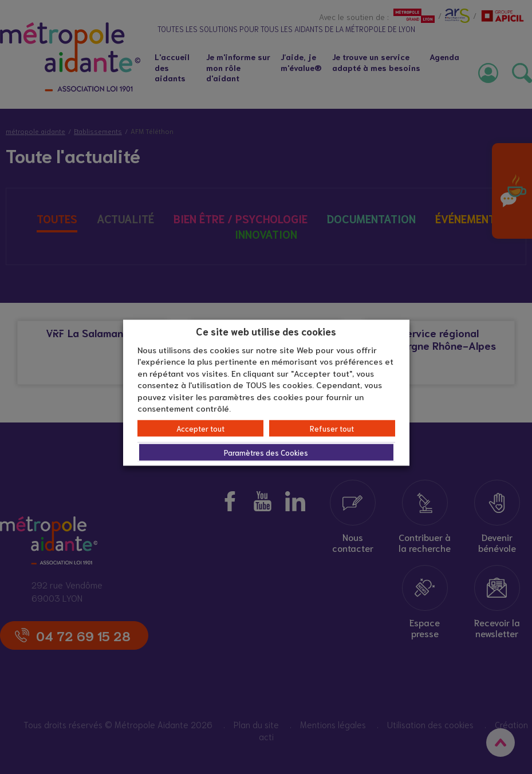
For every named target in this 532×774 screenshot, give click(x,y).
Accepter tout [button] (200, 428)
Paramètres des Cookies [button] (266, 452)
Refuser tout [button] (332, 428)
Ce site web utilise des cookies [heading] (266, 331)
